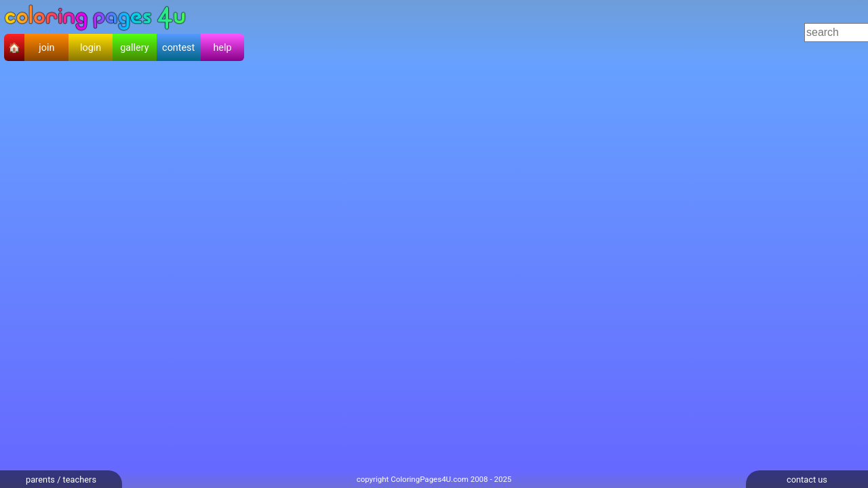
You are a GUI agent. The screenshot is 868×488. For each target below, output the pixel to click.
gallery (134, 48)
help (222, 48)
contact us (807, 480)
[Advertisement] (496, 33)
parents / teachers (61, 480)
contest (178, 48)
